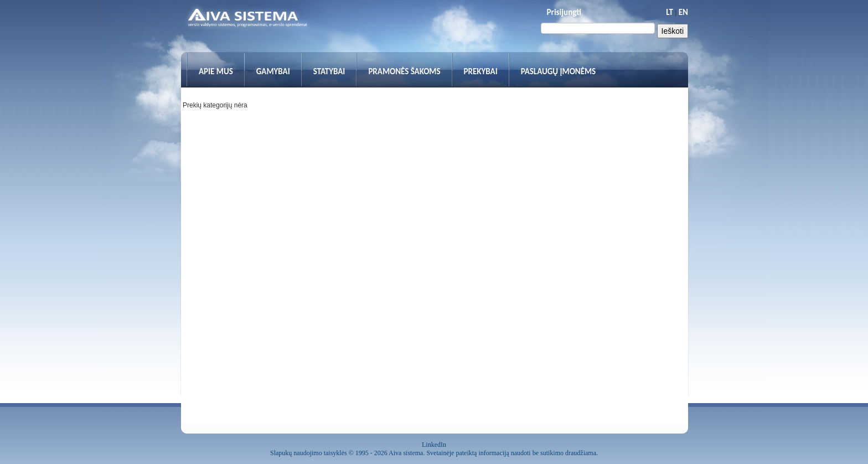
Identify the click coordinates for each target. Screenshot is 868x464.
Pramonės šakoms (404, 71)
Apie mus (216, 71)
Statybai (329, 71)
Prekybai (481, 71)
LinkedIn (434, 445)
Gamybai (273, 71)
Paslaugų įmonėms (559, 71)
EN (683, 12)
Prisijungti (564, 12)
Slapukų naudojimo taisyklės (309, 453)
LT (670, 12)
